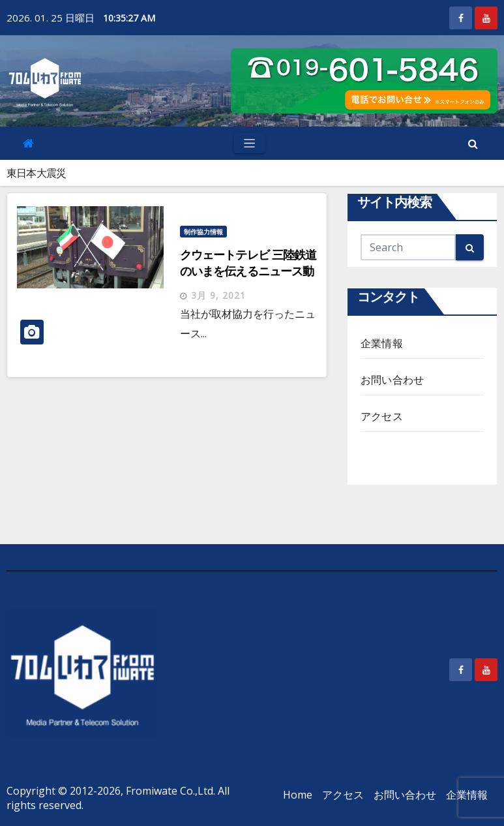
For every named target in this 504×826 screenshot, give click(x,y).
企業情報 (382, 343)
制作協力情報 (203, 232)
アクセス (382, 416)
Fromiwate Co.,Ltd (170, 791)
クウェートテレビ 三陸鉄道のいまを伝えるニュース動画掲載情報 (248, 271)
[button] (473, 144)
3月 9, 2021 (218, 295)
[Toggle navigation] (249, 143)
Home (298, 795)
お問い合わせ (392, 380)
